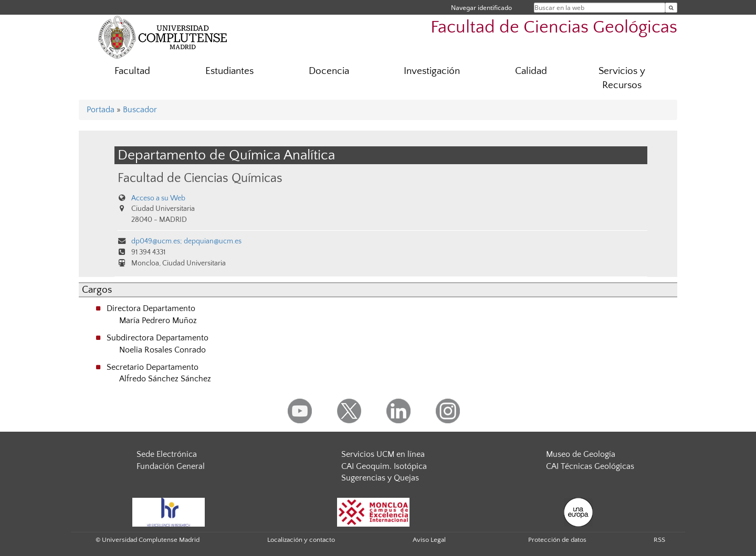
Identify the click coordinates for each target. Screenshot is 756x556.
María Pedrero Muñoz (158, 320)
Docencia (329, 71)
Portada (101, 110)
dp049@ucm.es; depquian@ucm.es (186, 241)
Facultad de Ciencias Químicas (200, 178)
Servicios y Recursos (622, 78)
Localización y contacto (301, 540)
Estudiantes (229, 71)
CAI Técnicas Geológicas (590, 466)
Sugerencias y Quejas (380, 478)
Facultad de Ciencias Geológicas (554, 28)
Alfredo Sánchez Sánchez (165, 379)
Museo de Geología (581, 454)
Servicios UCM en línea (383, 454)
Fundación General (171, 466)
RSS (659, 540)
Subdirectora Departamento (157, 338)
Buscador (140, 110)
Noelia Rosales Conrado (162, 350)
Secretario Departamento (153, 367)
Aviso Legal (429, 540)
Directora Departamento (151, 308)
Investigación (432, 71)
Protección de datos (557, 540)
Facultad (132, 71)
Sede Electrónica (167, 454)
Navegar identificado (481, 8)
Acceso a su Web (158, 198)
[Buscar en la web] (671, 8)
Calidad (531, 71)
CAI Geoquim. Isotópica (384, 466)
